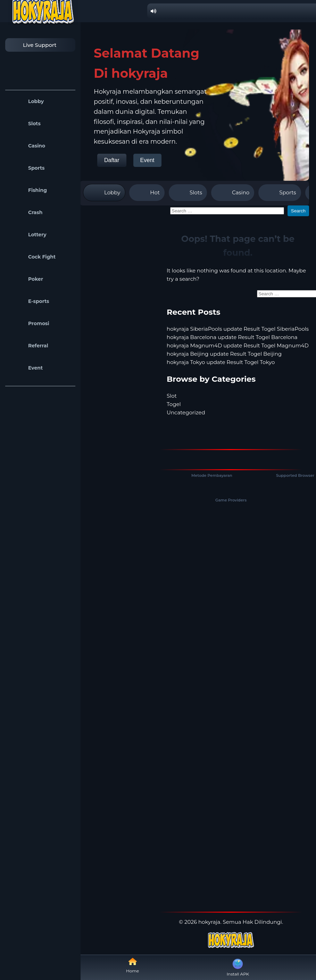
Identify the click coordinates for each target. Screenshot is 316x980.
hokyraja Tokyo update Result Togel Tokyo (221, 362)
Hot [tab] (147, 193)
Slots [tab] (188, 193)
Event (26, 368)
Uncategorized (186, 412)
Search (298, 211)
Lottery (28, 235)
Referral (28, 346)
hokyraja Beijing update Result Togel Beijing (224, 354)
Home (132, 965)
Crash (26, 212)
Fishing (28, 190)
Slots (25, 124)
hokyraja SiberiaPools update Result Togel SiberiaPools (238, 329)
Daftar (112, 160)
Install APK (238, 967)
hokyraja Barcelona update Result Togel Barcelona (232, 337)
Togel (174, 404)
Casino (27, 146)
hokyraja (209, 922)
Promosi (29, 323)
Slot (172, 396)
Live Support (33, 45)
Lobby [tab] (104, 193)
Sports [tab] (280, 193)
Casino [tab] (233, 193)
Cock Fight (32, 257)
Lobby (26, 101)
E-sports (29, 301)
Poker (26, 279)
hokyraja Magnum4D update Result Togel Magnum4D (238, 345)
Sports (27, 168)
